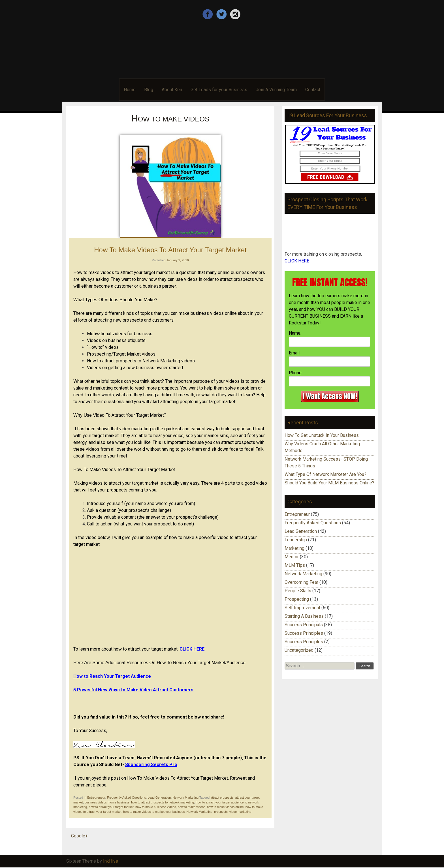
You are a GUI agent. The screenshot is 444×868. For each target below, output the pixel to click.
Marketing (294, 548)
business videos (96, 802)
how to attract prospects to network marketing (163, 802)
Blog (149, 90)
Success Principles (304, 633)
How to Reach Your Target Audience (112, 676)
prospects (221, 812)
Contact (313, 90)
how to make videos (192, 807)
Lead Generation (159, 798)
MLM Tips (295, 565)
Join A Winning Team (276, 90)
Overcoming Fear (301, 582)
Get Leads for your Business (219, 90)
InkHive (111, 861)
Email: (295, 353)
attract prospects (222, 798)
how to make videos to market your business (154, 812)
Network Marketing (185, 798)
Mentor (292, 557)
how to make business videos (156, 807)
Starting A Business (304, 616)
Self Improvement (302, 608)
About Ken (172, 90)
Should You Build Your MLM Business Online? (329, 483)
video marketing (240, 812)
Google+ (79, 836)
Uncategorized (299, 650)
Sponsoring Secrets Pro (151, 765)
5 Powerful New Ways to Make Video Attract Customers (133, 690)
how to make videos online (225, 807)
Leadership (296, 540)
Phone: (296, 373)
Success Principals (304, 625)
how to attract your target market (111, 807)
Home (130, 90)
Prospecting (297, 599)
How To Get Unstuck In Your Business (322, 435)
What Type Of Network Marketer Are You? (325, 474)
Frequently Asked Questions (127, 798)
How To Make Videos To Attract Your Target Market (170, 250)
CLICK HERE (192, 649)
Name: (295, 333)
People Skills (298, 591)
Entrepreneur (96, 798)
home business (119, 802)
